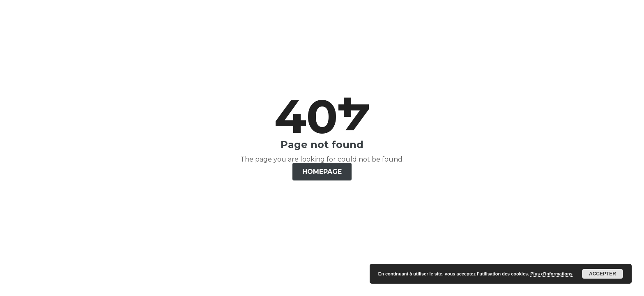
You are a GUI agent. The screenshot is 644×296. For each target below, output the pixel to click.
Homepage (322, 172)
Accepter (603, 274)
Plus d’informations (551, 274)
